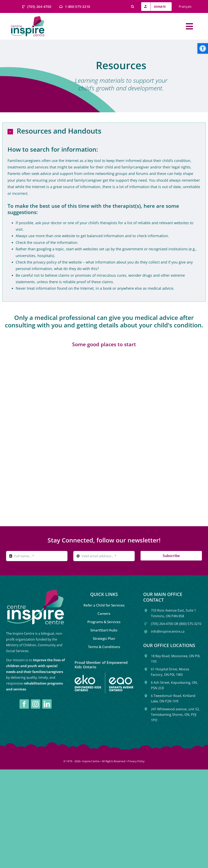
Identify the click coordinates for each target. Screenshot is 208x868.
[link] (203, 48)
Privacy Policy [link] (136, 761)
